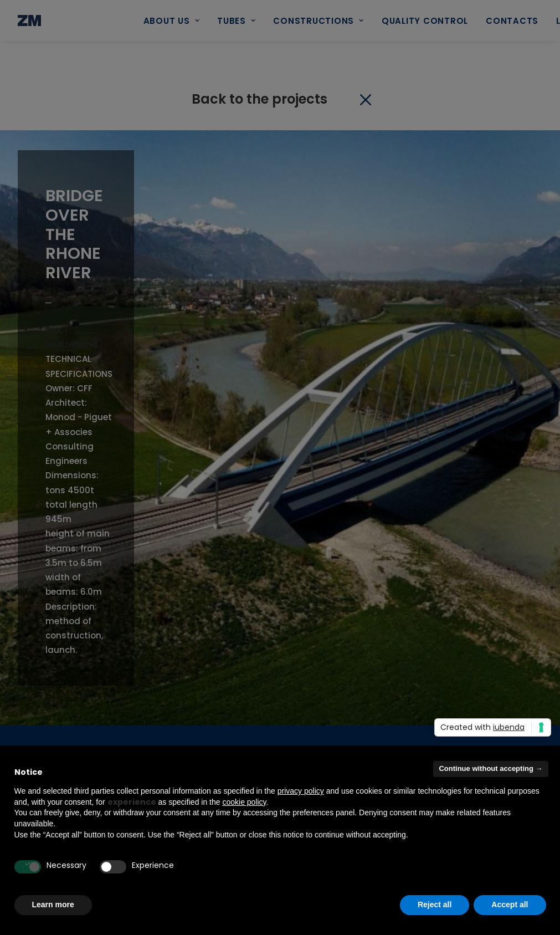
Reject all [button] (435, 905)
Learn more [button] (53, 905)
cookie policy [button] (244, 802)
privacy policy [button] (301, 791)
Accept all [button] (510, 905)
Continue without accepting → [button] (490, 768)
